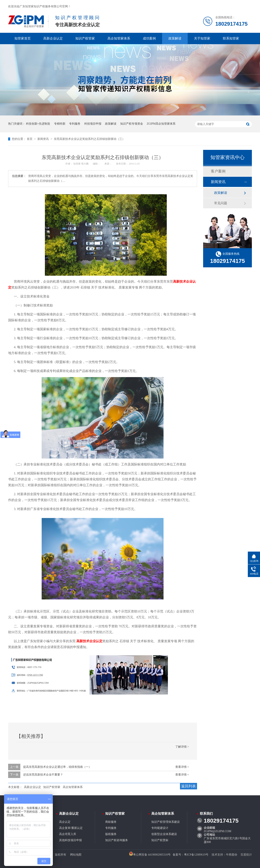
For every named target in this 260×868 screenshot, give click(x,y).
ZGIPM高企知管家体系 (161, 124)
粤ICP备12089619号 (196, 855)
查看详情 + (182, 767)
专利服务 (75, 124)
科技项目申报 (93, 124)
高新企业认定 (53, 38)
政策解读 (175, 38)
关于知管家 (202, 38)
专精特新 (60, 124)
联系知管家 (231, 38)
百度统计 (246, 855)
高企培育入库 (68, 834)
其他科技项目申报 (70, 840)
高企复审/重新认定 (71, 828)
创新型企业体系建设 (164, 834)
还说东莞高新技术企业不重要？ (43, 775)
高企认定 (65, 822)
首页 (30, 139)
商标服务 (111, 822)
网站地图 (76, 855)
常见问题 (221, 203)
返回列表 (188, 786)
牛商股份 (232, 855)
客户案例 (218, 171)
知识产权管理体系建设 (166, 822)
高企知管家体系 (119, 38)
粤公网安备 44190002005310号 (150, 855)
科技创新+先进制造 (38, 124)
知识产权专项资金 (132, 124)
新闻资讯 (43, 139)
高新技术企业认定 (89, 641)
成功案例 (149, 38)
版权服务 (111, 834)
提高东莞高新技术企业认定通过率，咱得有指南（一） (57, 767)
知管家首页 (23, 38)
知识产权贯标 (160, 840)
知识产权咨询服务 (117, 840)
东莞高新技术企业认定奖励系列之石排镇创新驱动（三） (89, 139)
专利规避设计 (160, 828)
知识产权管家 (85, 38)
